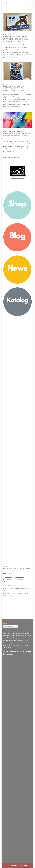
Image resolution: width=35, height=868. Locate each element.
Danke (5, 40)
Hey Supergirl (9, 35)
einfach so (28, 89)
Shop (14, 90)
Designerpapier (13, 40)
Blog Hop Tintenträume (13, 132)
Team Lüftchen (21, 90)
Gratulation (22, 40)
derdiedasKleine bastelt (13, 37)
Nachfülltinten (20, 580)
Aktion (15, 88)
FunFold (6, 90)
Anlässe (16, 38)
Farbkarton (8, 580)
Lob (27, 40)
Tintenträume (17, 41)
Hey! (5, 84)
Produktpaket (8, 41)
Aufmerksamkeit (24, 38)
